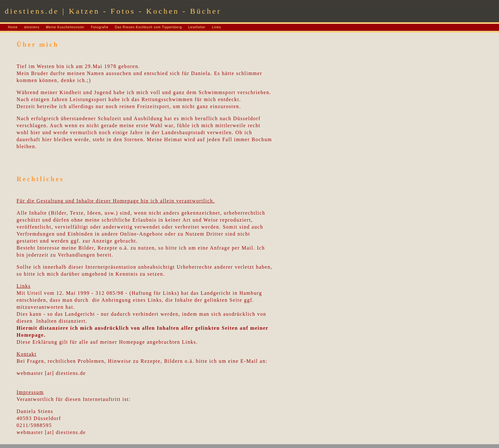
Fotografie (100, 27)
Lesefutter (197, 27)
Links (216, 27)
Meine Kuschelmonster (65, 27)
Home (13, 27)
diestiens (32, 27)
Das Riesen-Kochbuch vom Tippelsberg (148, 27)
